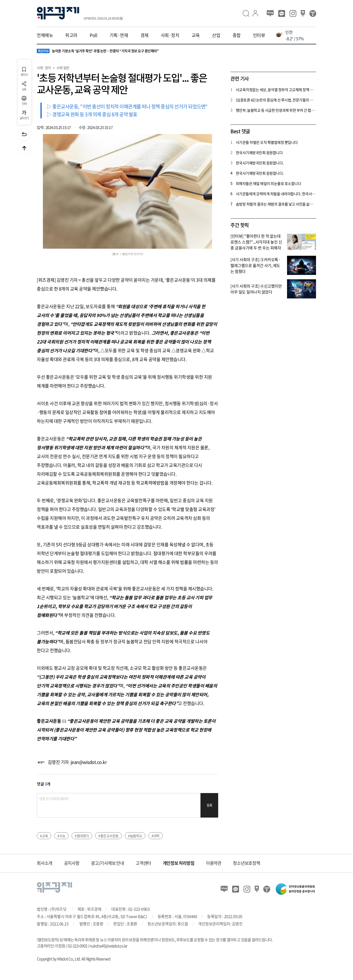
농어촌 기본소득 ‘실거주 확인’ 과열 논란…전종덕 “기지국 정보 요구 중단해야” (98, 51)
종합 (237, 35)
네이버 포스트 (303, 13)
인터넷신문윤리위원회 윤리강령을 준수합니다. (295, 889)
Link (24, 86)
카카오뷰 (282, 13)
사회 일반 (63, 68)
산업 (216, 35)
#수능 (61, 836)
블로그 (270, 13)
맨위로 (24, 148)
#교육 (44, 836)
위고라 (71, 35)
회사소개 (44, 863)
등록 (209, 805)
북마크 (24, 72)
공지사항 (72, 863)
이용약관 (214, 863)
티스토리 (313, 13)
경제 (145, 35)
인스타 (293, 13)
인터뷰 (259, 35)
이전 (24, 135)
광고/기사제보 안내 (107, 863)
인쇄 (24, 101)
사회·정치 (170, 35)
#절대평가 (82, 836)
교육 (196, 35)
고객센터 (143, 863)
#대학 (156, 836)
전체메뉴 (45, 35)
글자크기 (24, 115)
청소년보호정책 (246, 863)
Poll (93, 35)
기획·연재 (119, 35)
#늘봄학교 (135, 836)
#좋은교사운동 (108, 836)
